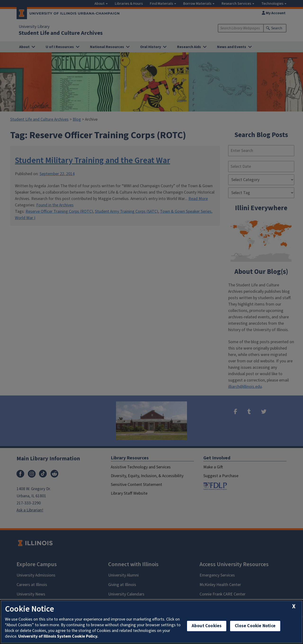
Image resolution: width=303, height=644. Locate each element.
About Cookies (207, 626)
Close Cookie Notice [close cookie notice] (255, 626)
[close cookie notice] (294, 606)
